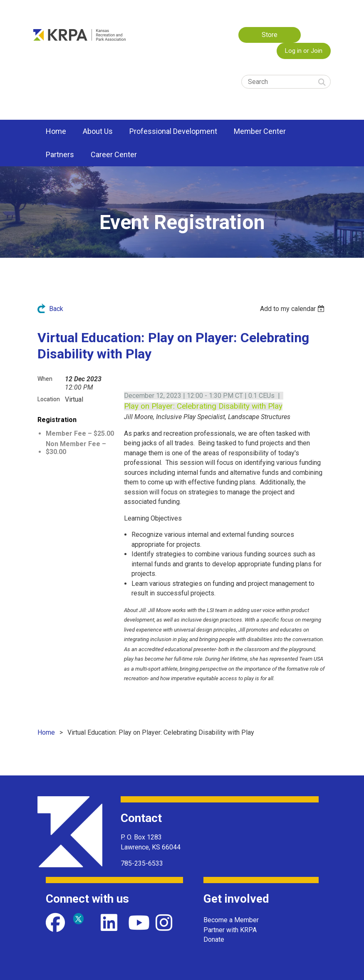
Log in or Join (304, 51)
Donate (214, 939)
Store (270, 35)
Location (49, 399)
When (45, 379)
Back (56, 309)
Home (46, 732)
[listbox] (293, 309)
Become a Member (231, 920)
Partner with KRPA (230, 930)
